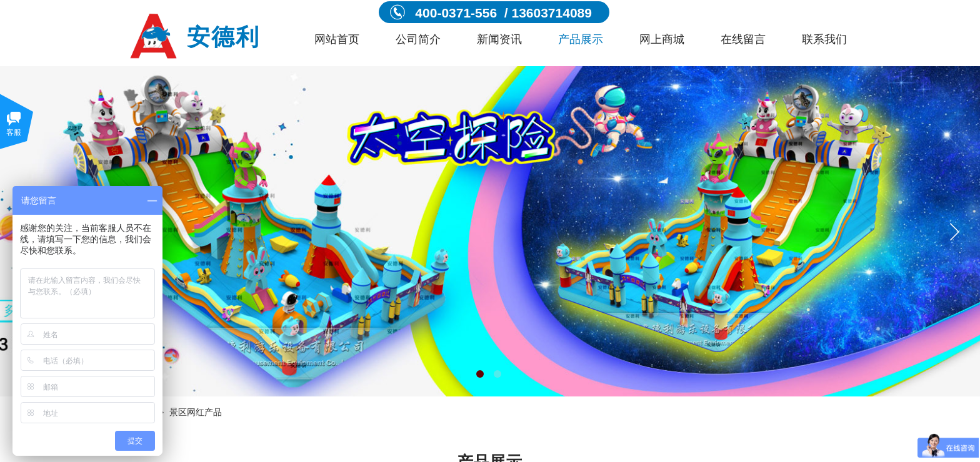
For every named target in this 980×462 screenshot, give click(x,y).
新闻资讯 (499, 39)
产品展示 (581, 39)
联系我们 (824, 39)
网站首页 (337, 39)
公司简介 (418, 39)
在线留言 (743, 39)
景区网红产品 (196, 412)
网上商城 (662, 39)
